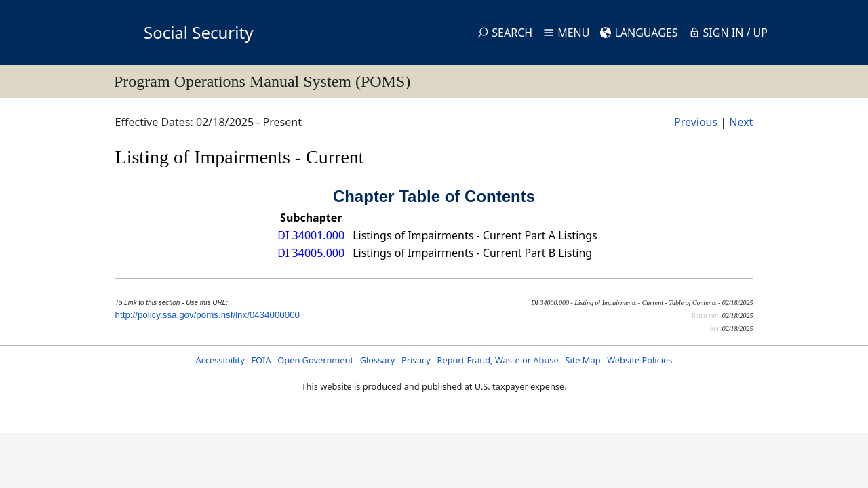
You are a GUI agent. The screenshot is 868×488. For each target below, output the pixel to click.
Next (741, 122)
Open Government (315, 360)
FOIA (261, 360)
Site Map (583, 360)
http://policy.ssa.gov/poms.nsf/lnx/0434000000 (208, 315)
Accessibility (220, 360)
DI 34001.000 (311, 235)
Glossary (378, 360)
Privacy (416, 360)
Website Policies (639, 360)
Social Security (198, 32)
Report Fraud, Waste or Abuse (497, 360)
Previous (696, 122)
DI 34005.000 (311, 253)
